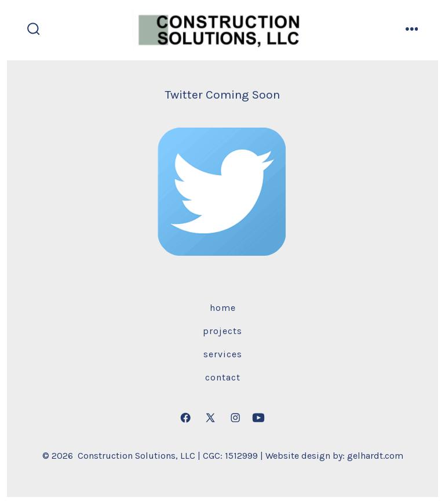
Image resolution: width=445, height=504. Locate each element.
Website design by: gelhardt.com (334, 456)
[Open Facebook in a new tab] (185, 418)
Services (223, 354)
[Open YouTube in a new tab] (258, 418)
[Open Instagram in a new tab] (235, 418)
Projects (222, 331)
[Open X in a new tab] (210, 418)
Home (223, 308)
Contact (223, 377)
